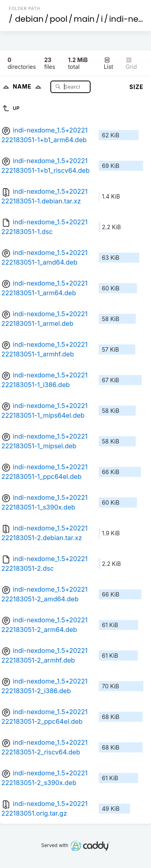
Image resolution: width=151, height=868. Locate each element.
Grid (131, 63)
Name (29, 86)
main (84, 19)
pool (59, 19)
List (109, 63)
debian (29, 19)
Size (136, 87)
